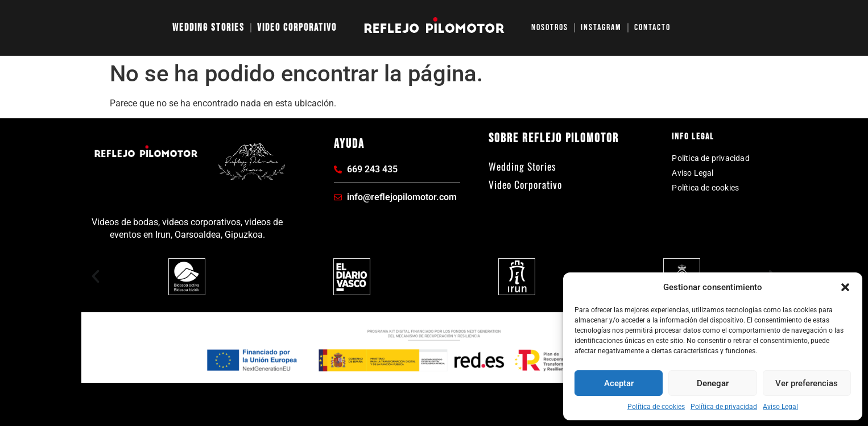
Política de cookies (656, 407)
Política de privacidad (724, 407)
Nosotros (550, 28)
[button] (845, 287)
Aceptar (619, 383)
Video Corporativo (297, 28)
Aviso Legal (780, 407)
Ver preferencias (807, 383)
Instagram (601, 28)
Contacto (652, 28)
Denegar (713, 383)
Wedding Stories (208, 28)
